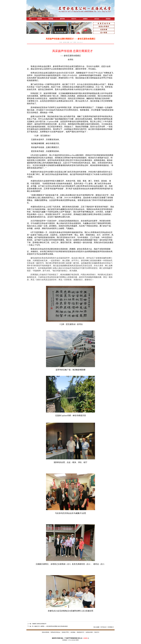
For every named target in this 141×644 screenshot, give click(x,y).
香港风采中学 (80, 632)
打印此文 (103, 627)
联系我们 (108, 19)
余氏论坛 (97, 19)
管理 (77, 640)
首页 (30, 19)
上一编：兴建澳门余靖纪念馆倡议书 (37, 624)
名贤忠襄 (39, 19)
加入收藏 (96, 627)
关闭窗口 (111, 627)
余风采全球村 (89, 632)
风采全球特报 (45, 632)
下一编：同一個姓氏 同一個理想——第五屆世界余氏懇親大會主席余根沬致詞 (48, 626)
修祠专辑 (62, 19)
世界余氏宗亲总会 (55, 632)
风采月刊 (74, 19)
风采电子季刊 (65, 632)
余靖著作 (85, 19)
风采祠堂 (51, 19)
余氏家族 (73, 632)
